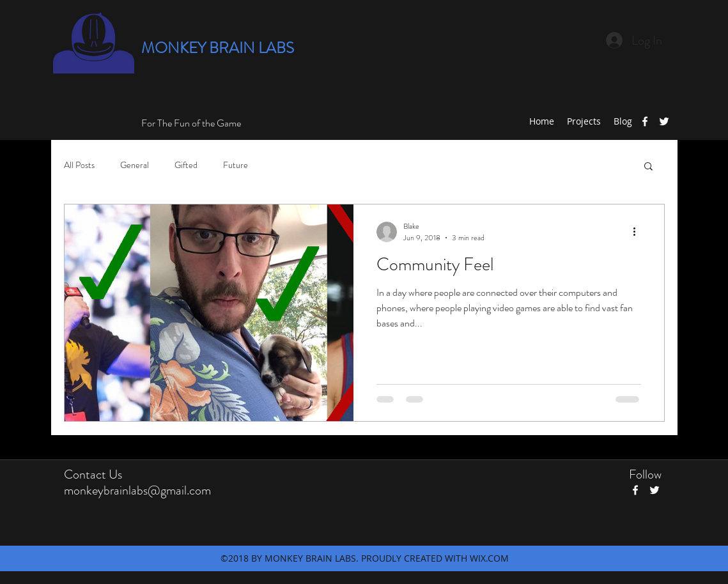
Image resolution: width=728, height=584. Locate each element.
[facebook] (645, 121)
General (135, 165)
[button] (648, 167)
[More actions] (639, 232)
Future (236, 165)
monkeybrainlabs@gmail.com (137, 490)
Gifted (186, 165)
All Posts (79, 165)
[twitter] (664, 121)
